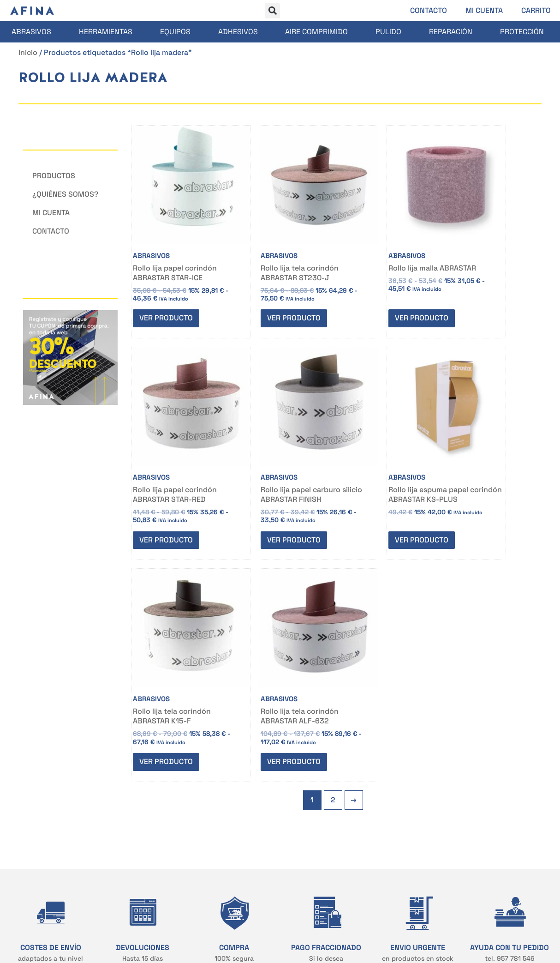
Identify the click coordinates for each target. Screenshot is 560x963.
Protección (522, 32)
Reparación (451, 32)
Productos (54, 176)
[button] (272, 11)
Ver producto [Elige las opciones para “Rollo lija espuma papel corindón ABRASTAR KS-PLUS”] (271, 502)
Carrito (536, 10)
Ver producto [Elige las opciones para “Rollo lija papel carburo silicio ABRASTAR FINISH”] (167, 502)
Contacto (429, 10)
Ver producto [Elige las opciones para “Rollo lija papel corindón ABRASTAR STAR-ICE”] (167, 293)
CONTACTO (136, 772)
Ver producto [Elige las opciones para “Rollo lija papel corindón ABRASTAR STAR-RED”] (478, 293)
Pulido (388, 32)
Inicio (28, 52)
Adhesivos (238, 32)
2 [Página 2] (333, 542)
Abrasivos (31, 32)
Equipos (175, 32)
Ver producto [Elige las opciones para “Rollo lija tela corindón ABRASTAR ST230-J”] (271, 293)
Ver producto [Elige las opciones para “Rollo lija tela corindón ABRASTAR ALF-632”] (478, 502)
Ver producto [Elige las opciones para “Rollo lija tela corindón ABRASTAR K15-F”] (375, 502)
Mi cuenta (484, 10)
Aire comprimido (316, 32)
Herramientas (106, 32)
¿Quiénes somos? (65, 194)
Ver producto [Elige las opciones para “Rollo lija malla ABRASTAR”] (375, 293)
